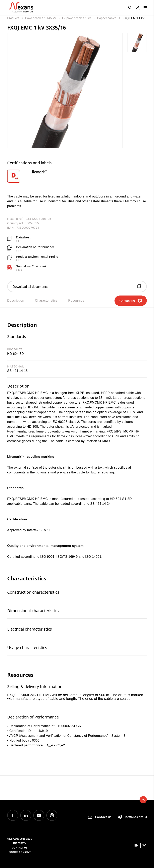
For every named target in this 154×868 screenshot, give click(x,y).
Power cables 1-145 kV (41, 18)
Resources (76, 301)
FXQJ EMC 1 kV (134, 18)
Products (14, 18)
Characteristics (46, 301)
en (136, 845)
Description (16, 301)
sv (144, 845)
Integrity (20, 843)
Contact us (20, 848)
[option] (19, 176)
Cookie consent (20, 852)
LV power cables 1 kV (77, 18)
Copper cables (107, 18)
